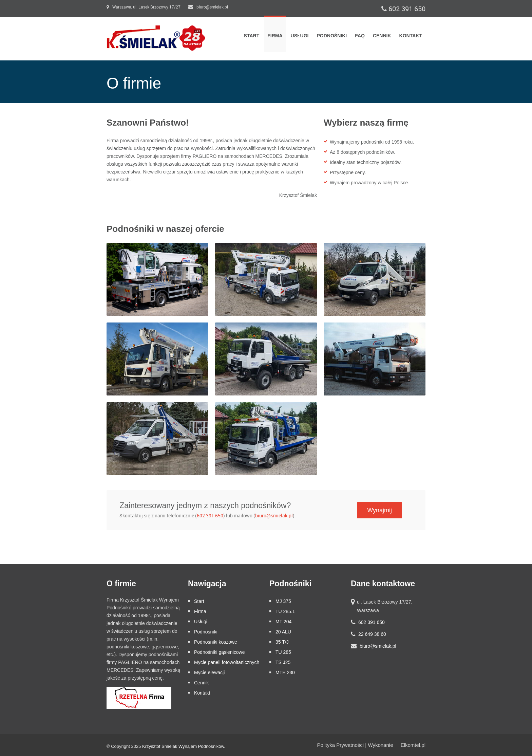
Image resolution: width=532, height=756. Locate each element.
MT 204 (283, 622)
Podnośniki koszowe (216, 642)
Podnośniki (332, 36)
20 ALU (283, 632)
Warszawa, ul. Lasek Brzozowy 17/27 (144, 7)
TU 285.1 (285, 611)
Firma (275, 36)
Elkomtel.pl (413, 745)
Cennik (382, 36)
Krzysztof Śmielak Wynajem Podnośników (183, 746)
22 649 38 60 (372, 634)
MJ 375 (283, 601)
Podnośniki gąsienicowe (219, 652)
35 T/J (282, 642)
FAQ (360, 36)
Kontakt (411, 36)
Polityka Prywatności (341, 745)
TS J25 (283, 662)
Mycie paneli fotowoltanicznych (227, 662)
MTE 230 (285, 672)
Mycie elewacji (209, 672)
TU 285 (283, 652)
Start (252, 36)
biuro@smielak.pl (208, 7)
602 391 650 (403, 9)
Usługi (300, 36)
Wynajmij (379, 510)
